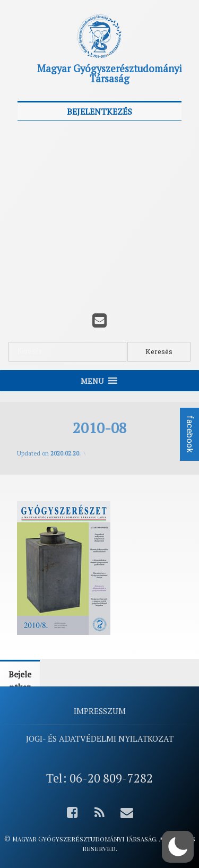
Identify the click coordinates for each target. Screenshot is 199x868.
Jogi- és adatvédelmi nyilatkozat (100, 738)
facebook (190, 434)
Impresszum (100, 711)
